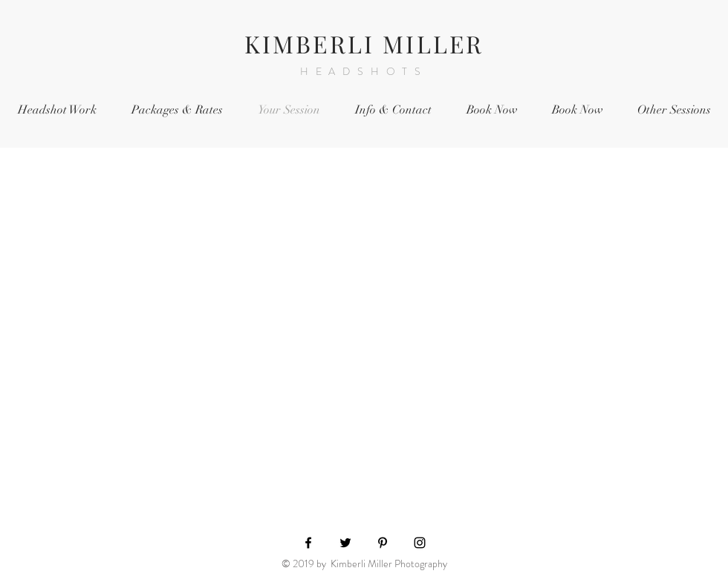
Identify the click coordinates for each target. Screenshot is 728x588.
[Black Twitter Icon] (345, 543)
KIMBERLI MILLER (364, 43)
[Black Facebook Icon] (308, 543)
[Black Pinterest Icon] (383, 543)
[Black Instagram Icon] (420, 543)
